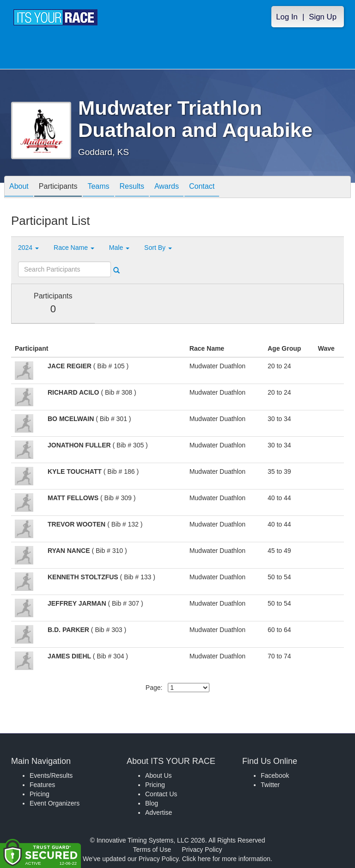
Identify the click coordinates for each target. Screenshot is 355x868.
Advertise (159, 812)
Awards (167, 188)
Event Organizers (55, 803)
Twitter (270, 785)
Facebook (275, 775)
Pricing (40, 794)
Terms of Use (152, 849)
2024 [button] (28, 248)
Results (132, 188)
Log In (287, 17)
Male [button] (119, 248)
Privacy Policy (202, 849)
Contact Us (161, 794)
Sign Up (323, 17)
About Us (159, 775)
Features (42, 785)
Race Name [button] (74, 248)
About (19, 188)
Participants (58, 188)
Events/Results (51, 775)
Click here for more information (226, 859)
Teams (98, 188)
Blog (152, 803)
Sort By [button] (158, 248)
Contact (202, 188)
